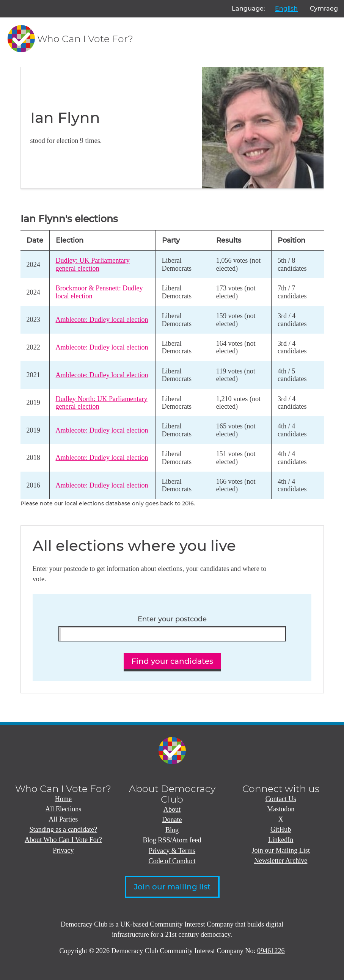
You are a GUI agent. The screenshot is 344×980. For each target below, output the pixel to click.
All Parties (63, 819)
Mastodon (281, 809)
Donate (172, 820)
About (172, 809)
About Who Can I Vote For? (63, 840)
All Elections (63, 809)
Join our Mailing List (281, 850)
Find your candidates (172, 661)
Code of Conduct (172, 861)
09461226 (271, 951)
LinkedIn (281, 840)
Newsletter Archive (281, 861)
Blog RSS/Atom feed (172, 840)
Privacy (63, 850)
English (286, 9)
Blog (172, 830)
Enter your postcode (172, 619)
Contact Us (281, 799)
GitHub (281, 829)
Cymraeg (324, 9)
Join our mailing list (172, 887)
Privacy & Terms (172, 851)
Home (63, 799)
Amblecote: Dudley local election (102, 320)
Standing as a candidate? (64, 829)
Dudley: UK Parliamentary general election (93, 264)
